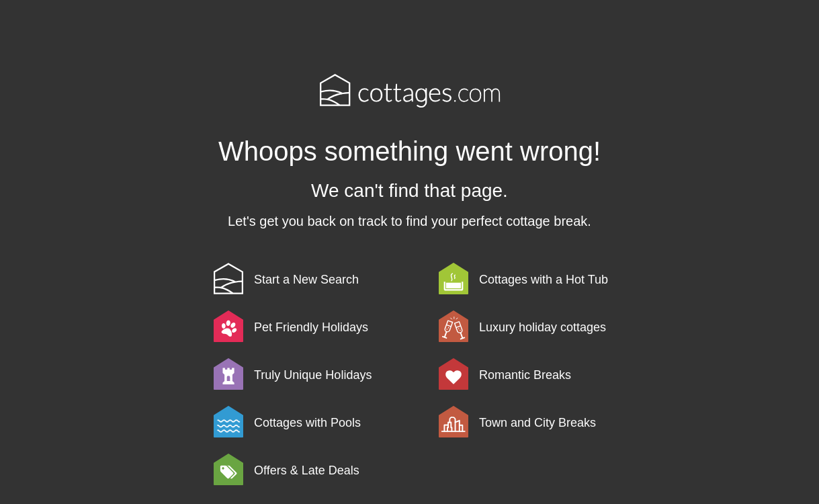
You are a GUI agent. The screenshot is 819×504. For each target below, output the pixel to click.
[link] (324, 279)
